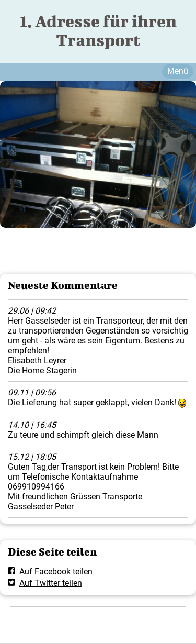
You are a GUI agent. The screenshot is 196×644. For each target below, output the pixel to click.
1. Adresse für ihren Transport (98, 30)
